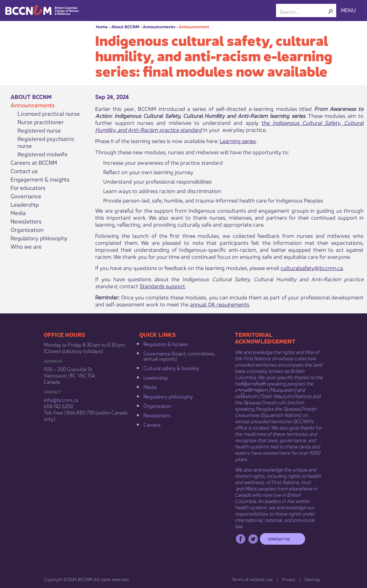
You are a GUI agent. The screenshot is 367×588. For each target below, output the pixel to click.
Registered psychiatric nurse (46, 142)
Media (18, 213)
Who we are (26, 246)
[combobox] (303, 11)
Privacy (289, 579)
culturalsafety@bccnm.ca (312, 267)
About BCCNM (125, 26)
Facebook (241, 539)
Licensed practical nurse (49, 113)
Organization (27, 229)
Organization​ (157, 405)
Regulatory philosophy (39, 238)
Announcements (159, 26)
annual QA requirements (220, 304)
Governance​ (157, 353)
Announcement (194, 26)
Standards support (162, 286)
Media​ (150, 387)
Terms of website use (252, 579)
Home (102, 26)
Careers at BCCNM (34, 162)
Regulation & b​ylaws (166, 343)
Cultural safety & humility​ (171, 368)
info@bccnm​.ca (61, 399)
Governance (26, 196)
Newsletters (26, 221)
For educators (28, 187)
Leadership (25, 204)
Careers (152, 424)
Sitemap (312, 579)
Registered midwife (43, 154)
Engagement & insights (40, 179)
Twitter (253, 539)
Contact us (24, 171)
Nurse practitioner (41, 122)
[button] (331, 11)
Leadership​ (156, 377)
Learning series (238, 140)
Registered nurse (39, 130)
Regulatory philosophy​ (168, 396)
